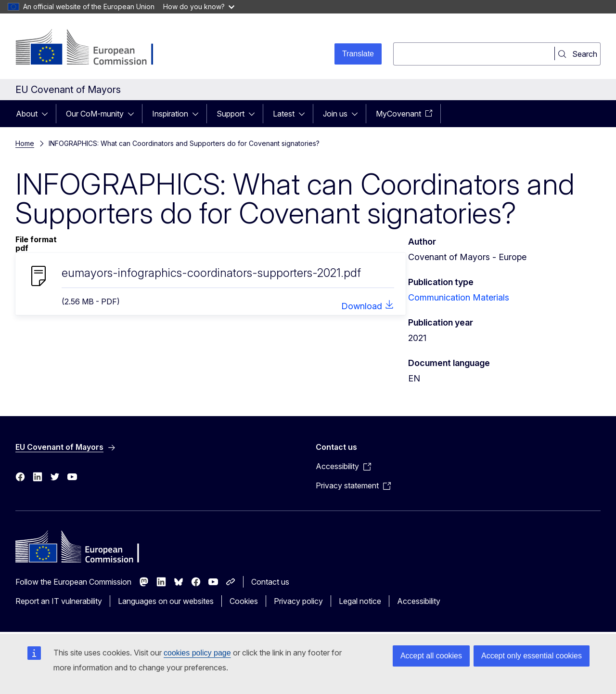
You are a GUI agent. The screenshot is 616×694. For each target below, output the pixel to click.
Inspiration (170, 114)
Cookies (244, 601)
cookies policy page (197, 653)
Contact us (270, 582)
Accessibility (419, 601)
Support (231, 114)
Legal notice (360, 601)
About (27, 114)
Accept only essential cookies (532, 656)
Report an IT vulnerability (59, 601)
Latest (284, 114)
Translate (358, 54)
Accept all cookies (431, 656)
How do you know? (199, 7)
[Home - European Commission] (93, 48)
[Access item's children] (48, 114)
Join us (335, 114)
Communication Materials (459, 297)
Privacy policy (298, 601)
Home (25, 143)
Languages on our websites (166, 601)
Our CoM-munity (95, 114)
